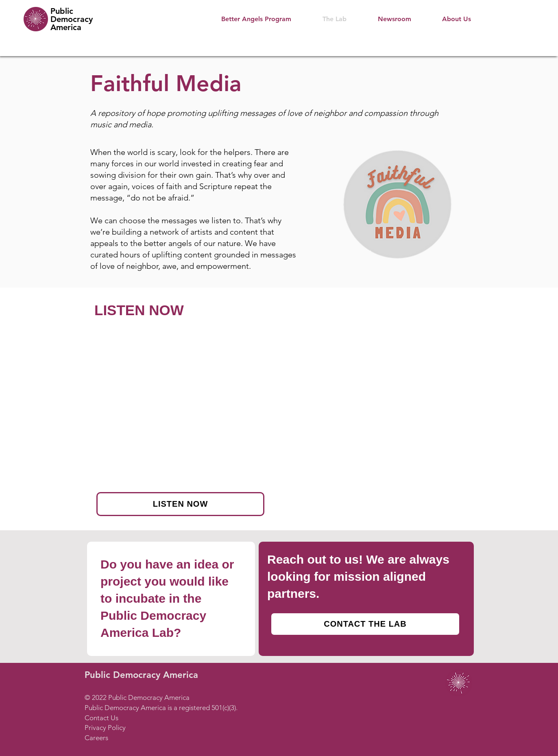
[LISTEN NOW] (180, 504)
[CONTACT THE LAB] (365, 624)
